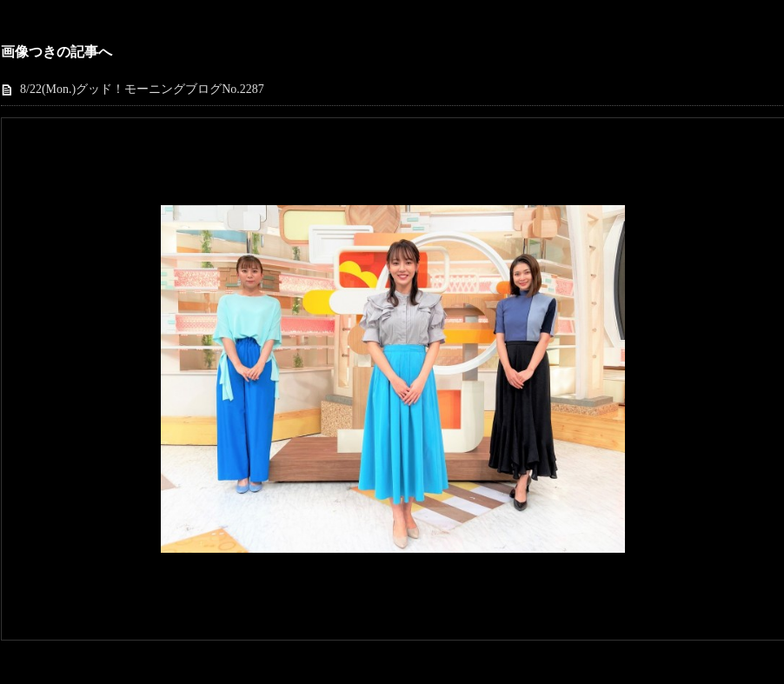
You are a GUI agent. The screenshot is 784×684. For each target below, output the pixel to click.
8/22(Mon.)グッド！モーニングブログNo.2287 (142, 89)
